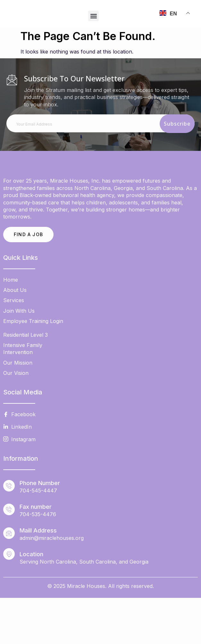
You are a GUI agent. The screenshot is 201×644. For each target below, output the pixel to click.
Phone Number (40, 529)
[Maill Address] (9, 579)
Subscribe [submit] (177, 124)
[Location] (9, 600)
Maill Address (38, 577)
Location (31, 600)
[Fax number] (9, 556)
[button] (93, 16)
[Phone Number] (9, 532)
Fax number (36, 553)
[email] (100, 123)
